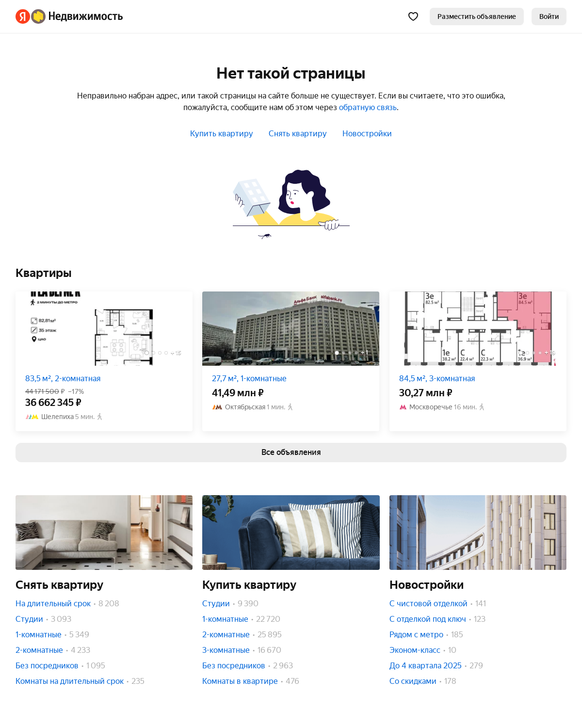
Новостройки (367, 134)
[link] (549, 16)
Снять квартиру (298, 134)
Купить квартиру (222, 134)
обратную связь (368, 107)
